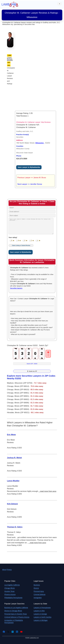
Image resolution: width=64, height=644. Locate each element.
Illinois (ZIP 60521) (22, 413)
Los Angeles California (12, 585)
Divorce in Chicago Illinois (13, 611)
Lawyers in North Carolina (42, 617)
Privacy (9, 570)
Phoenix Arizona (10, 594)
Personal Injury (39, 591)
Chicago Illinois (10, 588)
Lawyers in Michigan (41, 620)
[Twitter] (8, 632)
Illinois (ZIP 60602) (22, 399)
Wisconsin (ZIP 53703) (24, 383)
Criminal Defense (40, 594)
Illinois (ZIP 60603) (22, 406)
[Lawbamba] (10, 4)
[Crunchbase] (13, 632)
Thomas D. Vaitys (15, 527)
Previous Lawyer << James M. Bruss (32, 178)
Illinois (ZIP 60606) (22, 403)
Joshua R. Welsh (14, 458)
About (4, 570)
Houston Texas (9, 591)
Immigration (38, 598)
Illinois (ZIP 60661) (22, 393)
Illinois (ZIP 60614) (22, 386)
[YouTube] (21, 632)
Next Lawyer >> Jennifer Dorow (30, 184)
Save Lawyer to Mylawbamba (29, 167)
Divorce (36, 588)
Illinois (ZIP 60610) (22, 390)
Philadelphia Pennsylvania (13, 598)
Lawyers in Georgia (40, 614)
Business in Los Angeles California (16, 608)
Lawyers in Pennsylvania (42, 608)
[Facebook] (4, 632)
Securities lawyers (16, 288)
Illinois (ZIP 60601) (22, 396)
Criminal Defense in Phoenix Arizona (17, 617)
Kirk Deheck (12, 504)
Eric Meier (11, 435)
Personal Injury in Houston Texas (16, 614)
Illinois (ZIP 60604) (22, 409)
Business (37, 585)
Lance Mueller (13, 481)
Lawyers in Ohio (39, 611)
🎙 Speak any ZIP (32, 371)
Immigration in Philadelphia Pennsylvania (14, 621)
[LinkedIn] (17, 632)
